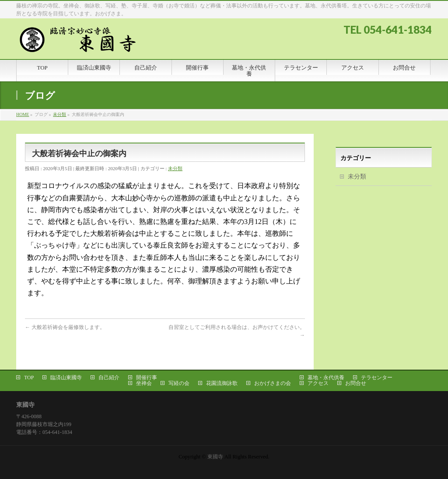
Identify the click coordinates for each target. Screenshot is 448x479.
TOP (29, 378)
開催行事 (147, 378)
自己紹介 (109, 378)
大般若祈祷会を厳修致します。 (65, 327)
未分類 (175, 168)
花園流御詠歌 (222, 383)
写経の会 (179, 383)
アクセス (318, 383)
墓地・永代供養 (326, 378)
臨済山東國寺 (66, 378)
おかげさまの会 (273, 383)
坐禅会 (144, 383)
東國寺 (215, 457)
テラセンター (377, 378)
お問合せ (356, 383)
